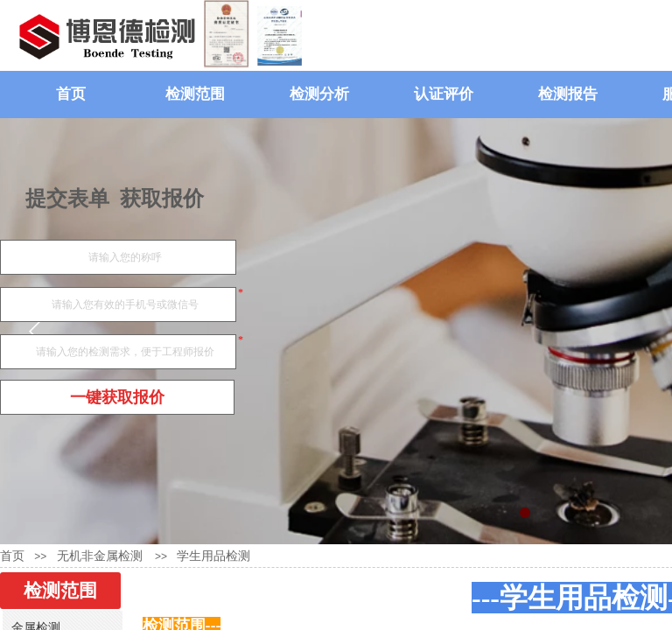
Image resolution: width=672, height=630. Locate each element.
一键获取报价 (117, 397)
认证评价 (444, 94)
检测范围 (195, 94)
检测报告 (568, 94)
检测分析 (319, 94)
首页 (71, 94)
